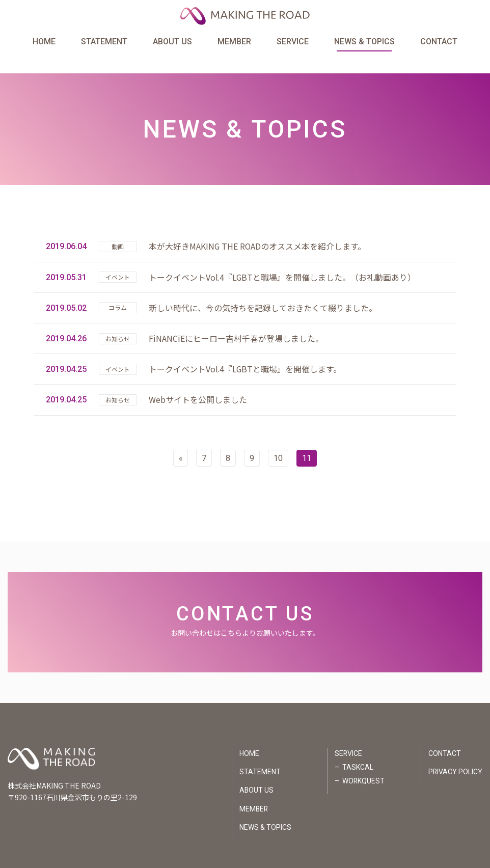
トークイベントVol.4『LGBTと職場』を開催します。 (246, 351)
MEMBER (234, 43)
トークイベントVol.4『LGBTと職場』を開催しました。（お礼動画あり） (283, 259)
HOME (45, 43)
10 (279, 440)
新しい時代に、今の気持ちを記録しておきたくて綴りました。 (263, 290)
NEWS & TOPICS (364, 43)
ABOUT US (172, 43)
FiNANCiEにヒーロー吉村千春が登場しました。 (236, 320)
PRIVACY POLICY (455, 754)
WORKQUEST (363, 764)
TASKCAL (357, 750)
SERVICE (293, 43)
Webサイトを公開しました (198, 382)
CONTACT (438, 43)
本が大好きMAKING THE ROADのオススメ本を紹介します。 (258, 229)
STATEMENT (105, 43)
